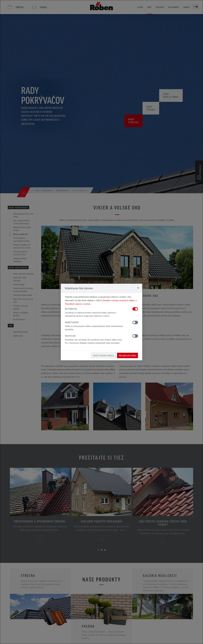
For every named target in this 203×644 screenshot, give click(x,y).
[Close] (138, 288)
